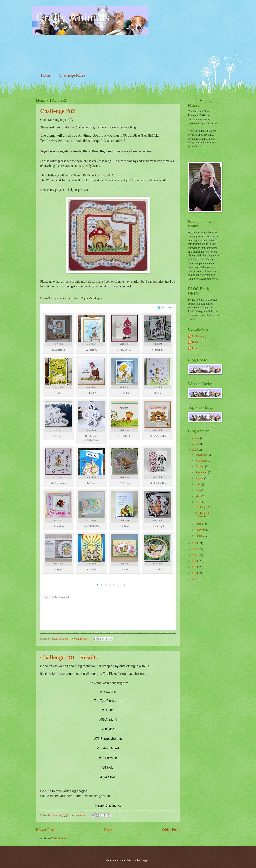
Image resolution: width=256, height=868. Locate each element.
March (199, 524)
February (201, 530)
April (199, 502)
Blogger (145, 860)
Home (46, 75)
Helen (195, 342)
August (200, 479)
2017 (195, 579)
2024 (195, 450)
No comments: (80, 639)
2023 (195, 543)
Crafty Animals (73, 17)
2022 (195, 549)
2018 (195, 573)
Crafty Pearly (199, 336)
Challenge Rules (72, 75)
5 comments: (79, 815)
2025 (195, 444)
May (198, 496)
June (198, 490)
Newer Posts (46, 830)
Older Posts (171, 830)
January (200, 536)
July (198, 484)
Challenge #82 (58, 111)
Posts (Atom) (58, 838)
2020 (195, 561)
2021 (195, 555)
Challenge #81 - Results (69, 657)
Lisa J (195, 348)
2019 (195, 567)
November (202, 461)
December (202, 455)
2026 (195, 438)
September (202, 473)
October (200, 467)
